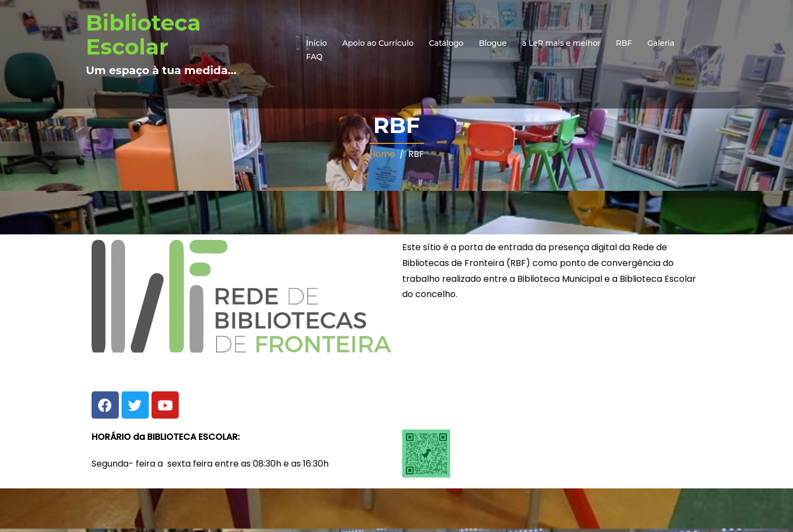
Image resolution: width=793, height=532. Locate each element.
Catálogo (446, 43)
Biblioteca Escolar (144, 35)
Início (317, 43)
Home (382, 154)
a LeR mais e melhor (562, 43)
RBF (624, 43)
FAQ (314, 57)
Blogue (492, 43)
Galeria (661, 43)
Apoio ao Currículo (378, 43)
